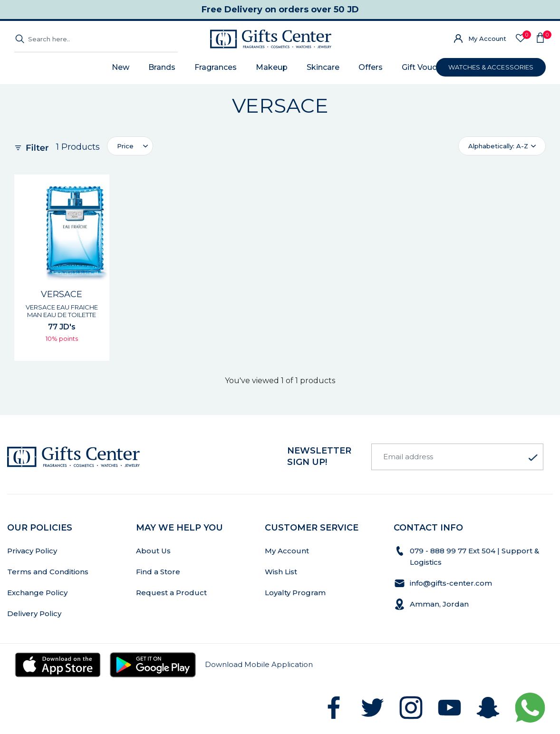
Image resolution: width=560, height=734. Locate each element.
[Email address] (457, 457)
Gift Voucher (425, 67)
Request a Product (171, 593)
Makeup (272, 67)
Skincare (323, 67)
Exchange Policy (37, 593)
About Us (153, 551)
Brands (162, 67)
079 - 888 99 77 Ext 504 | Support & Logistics (474, 556)
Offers (371, 67)
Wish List (281, 572)
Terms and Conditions (48, 572)
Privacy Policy (32, 551)
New (121, 67)
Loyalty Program (295, 593)
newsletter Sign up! (319, 456)
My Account (487, 39)
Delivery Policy (34, 613)
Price (125, 146)
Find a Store (158, 572)
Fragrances (216, 67)
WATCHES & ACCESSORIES (491, 67)
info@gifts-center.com (451, 583)
